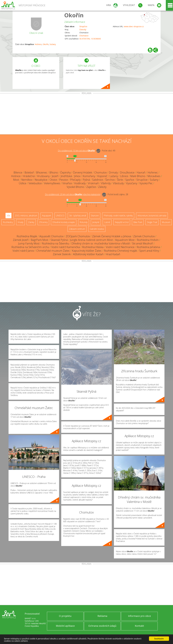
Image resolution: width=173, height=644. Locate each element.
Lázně (107, 222)
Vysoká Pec (146, 183)
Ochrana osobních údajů (102, 626)
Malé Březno (138, 176)
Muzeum (166, 222)
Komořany (89, 176)
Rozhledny (8, 222)
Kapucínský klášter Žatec (87, 251)
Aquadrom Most (125, 240)
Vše (8, 216)
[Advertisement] (87, 114)
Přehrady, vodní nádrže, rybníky (118, 216)
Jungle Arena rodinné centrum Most (91, 240)
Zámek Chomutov (144, 236)
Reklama (102, 616)
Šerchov (110, 180)
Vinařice (67, 183)
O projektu (65, 616)
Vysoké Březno (75, 187)
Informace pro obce (139, 616)
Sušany (53, 44)
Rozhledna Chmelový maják (120, 251)
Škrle (120, 180)
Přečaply (75, 180)
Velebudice (35, 183)
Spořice (130, 180)
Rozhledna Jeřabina (148, 247)
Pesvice (64, 180)
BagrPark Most (40, 240)
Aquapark (47, 216)
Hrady (20, 222)
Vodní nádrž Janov (23, 251)
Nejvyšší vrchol (122, 222)
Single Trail (152, 222)
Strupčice (83, 26)
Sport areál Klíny (149, 251)
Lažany (114, 176)
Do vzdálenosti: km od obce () (73, 194)
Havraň (141, 172)
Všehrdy (106, 183)
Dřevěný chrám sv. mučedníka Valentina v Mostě (101, 243)
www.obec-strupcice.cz (134, 26)
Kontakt (139, 626)
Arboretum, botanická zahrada (152, 216)
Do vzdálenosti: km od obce (76, 151)
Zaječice (91, 187)
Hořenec (153, 172)
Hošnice (38, 44)
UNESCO (60, 216)
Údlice (23, 183)
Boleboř (29, 172)
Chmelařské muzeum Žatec (53, 251)
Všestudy (118, 183)
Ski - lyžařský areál (78, 216)
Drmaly (113, 172)
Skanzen (95, 216)
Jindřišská (66, 176)
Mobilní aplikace (65, 626)
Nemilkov (27, 180)
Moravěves (154, 176)
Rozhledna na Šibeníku (56, 243)
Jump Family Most (29, 243)
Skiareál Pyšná (59, 240)
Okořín (74, 15)
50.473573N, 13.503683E (90, 39)
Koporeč (102, 176)
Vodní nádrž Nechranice (120, 247)
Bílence (18, 172)
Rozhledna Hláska (93, 247)
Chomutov (84, 36)
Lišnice (124, 176)
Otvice (53, 180)
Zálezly (102, 187)
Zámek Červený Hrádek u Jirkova (112, 236)
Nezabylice (41, 180)
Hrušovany (43, 176)
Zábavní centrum (77, 229)
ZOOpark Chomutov (78, 236)
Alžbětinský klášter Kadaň (88, 254)
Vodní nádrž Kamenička (66, 247)
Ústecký (83, 29)
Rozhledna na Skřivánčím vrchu (30, 247)
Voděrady (80, 183)
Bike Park (138, 222)
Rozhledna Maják (27, 236)
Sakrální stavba (97, 229)
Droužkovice (127, 172)
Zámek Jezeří (21, 240)
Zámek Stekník (62, 254)
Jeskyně (96, 222)
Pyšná (86, 180)
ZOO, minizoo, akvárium (26, 216)
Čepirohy (65, 172)
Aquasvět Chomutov (51, 236)
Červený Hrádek (82, 172)
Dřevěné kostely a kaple (64, 222)
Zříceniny (43, 222)
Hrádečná (29, 176)
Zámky (31, 222)
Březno (54, 172)
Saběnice (98, 180)
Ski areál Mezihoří (143, 243)
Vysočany (132, 183)
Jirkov (77, 176)
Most (16, 180)
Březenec (42, 172)
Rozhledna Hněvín (148, 240)
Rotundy (84, 222)
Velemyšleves (52, 183)
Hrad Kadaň (113, 254)
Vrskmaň (93, 183)
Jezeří (55, 176)
